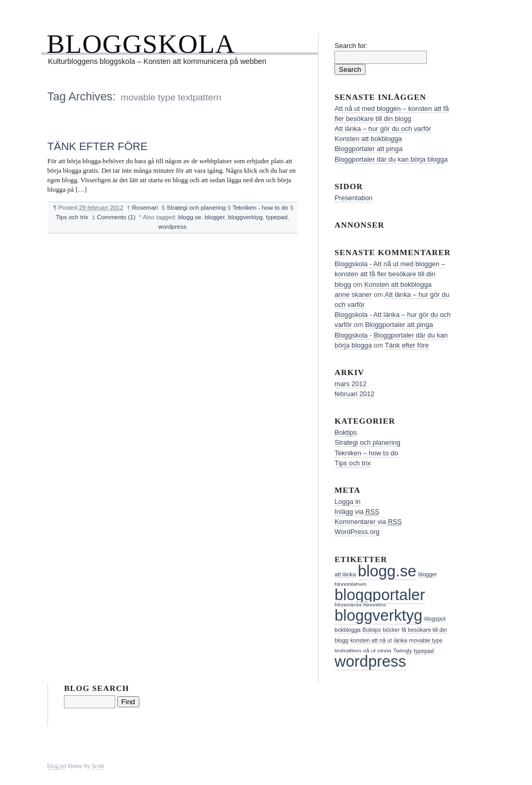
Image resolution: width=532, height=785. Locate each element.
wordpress (172, 227)
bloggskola (348, 605)
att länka (345, 574)
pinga (385, 651)
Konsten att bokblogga (368, 139)
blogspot (435, 619)
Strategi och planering (196, 208)
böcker (391, 630)
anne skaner (353, 295)
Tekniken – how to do (366, 453)
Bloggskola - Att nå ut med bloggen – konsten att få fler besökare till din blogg (390, 274)
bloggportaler (380, 595)
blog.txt (57, 766)
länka (400, 640)
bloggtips (375, 605)
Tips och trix (72, 217)
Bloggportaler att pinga (368, 149)
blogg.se (190, 217)
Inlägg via (357, 512)
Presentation (353, 198)
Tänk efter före (98, 146)
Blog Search (96, 688)
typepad (277, 217)
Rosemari (145, 208)
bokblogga (347, 630)
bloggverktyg (245, 217)
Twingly (403, 651)
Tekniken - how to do (260, 208)
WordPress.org (357, 532)
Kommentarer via (368, 522)
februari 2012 (354, 394)
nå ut (369, 651)
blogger (214, 217)
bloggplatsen (350, 584)
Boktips (346, 432)
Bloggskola (141, 44)
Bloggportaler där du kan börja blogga (391, 159)
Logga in (347, 502)
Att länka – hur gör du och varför (383, 129)
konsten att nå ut (371, 640)
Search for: (351, 46)
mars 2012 (350, 384)
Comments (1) (116, 217)
